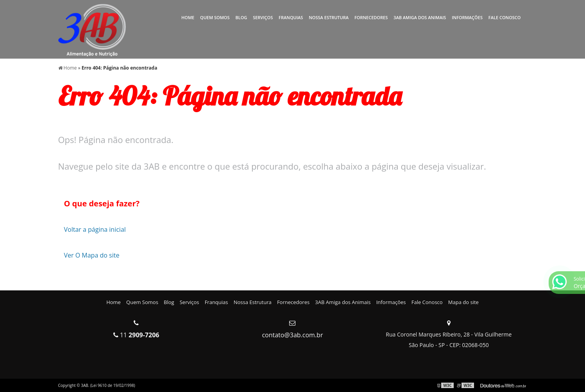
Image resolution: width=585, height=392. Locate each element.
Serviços (263, 17)
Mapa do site (463, 302)
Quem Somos (215, 17)
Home (188, 17)
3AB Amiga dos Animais (420, 17)
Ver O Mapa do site (92, 255)
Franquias (291, 17)
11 (136, 335)
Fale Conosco (505, 17)
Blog (241, 17)
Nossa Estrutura (329, 17)
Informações (467, 17)
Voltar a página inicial (95, 229)
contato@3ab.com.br (292, 335)
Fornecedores (371, 17)
